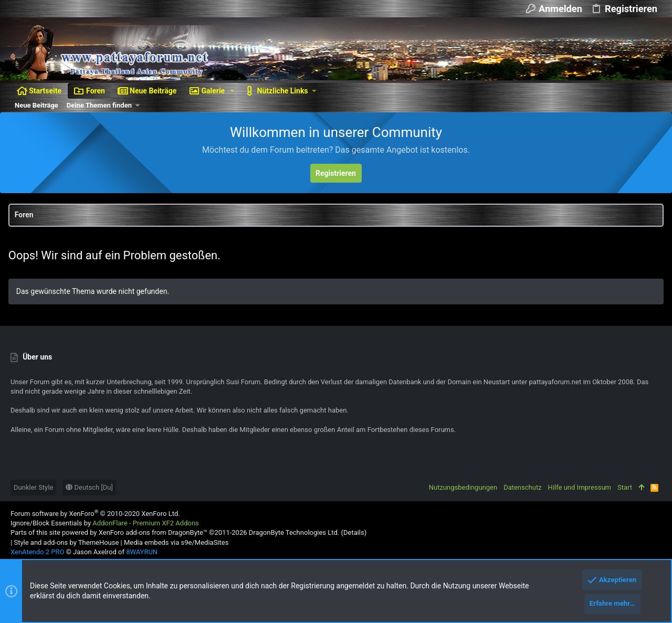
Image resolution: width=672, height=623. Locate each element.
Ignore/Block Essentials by (105, 523)
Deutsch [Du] (89, 487)
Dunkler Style (33, 487)
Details (354, 532)
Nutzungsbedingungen (463, 487)
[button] (232, 91)
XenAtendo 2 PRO (37, 552)
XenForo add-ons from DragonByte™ (153, 532)
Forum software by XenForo (95, 514)
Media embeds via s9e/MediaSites (176, 542)
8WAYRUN (142, 552)
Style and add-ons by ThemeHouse (66, 542)
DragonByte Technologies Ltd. (294, 532)
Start (625, 487)
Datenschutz (522, 487)
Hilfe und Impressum (580, 487)
